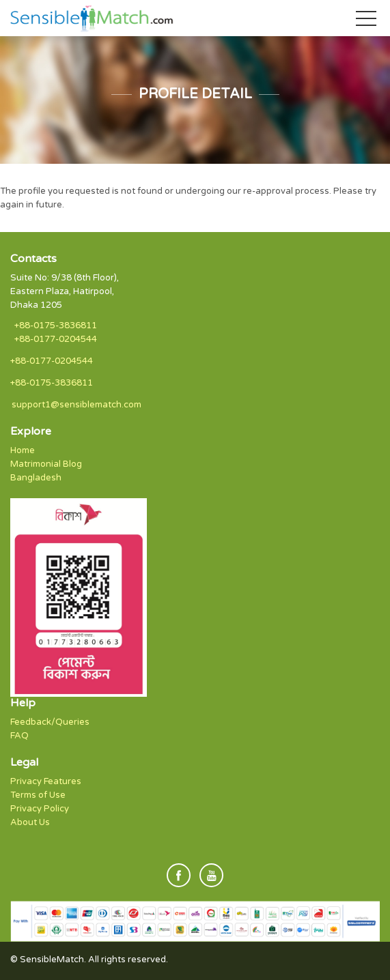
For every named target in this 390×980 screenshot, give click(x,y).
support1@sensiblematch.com (76, 405)
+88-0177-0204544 (56, 339)
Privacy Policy (40, 809)
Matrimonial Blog (46, 464)
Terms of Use (38, 795)
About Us (30, 822)
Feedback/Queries (50, 722)
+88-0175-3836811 (56, 326)
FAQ (19, 736)
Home (23, 450)
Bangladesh (36, 478)
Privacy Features (46, 781)
